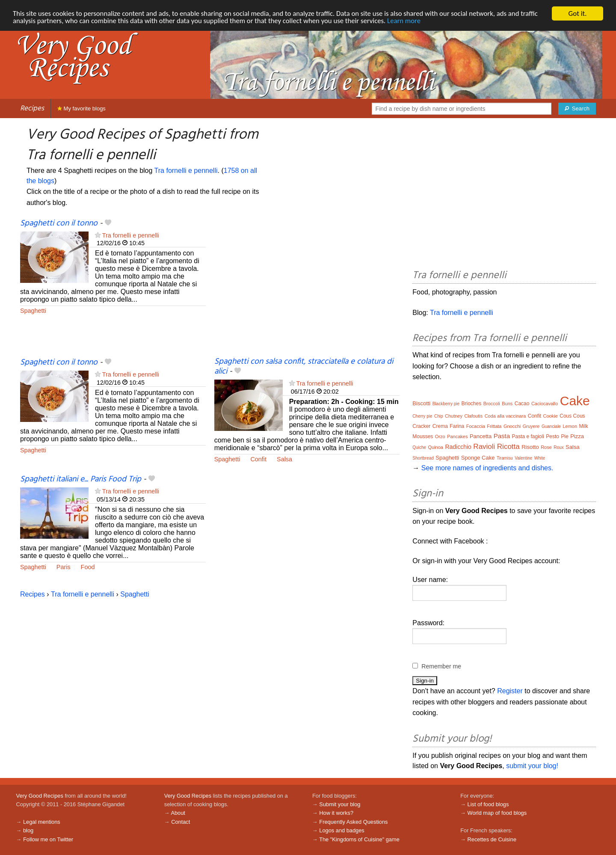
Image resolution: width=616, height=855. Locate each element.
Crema (440, 426)
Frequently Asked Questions (353, 822)
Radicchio (458, 447)
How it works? (336, 813)
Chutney (454, 416)
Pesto (552, 436)
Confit (258, 459)
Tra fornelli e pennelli (186, 171)
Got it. (577, 13)
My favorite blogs (81, 108)
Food (88, 567)
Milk (584, 426)
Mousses (423, 436)
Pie (564, 436)
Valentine (523, 458)
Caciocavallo (545, 404)
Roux (558, 447)
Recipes (32, 108)
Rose (546, 447)
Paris (64, 567)
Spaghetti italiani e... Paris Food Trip (81, 479)
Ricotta (508, 447)
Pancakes (457, 436)
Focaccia (476, 426)
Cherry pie (422, 416)
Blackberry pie (446, 404)
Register (510, 691)
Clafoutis (473, 416)
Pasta (502, 436)
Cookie (551, 416)
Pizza (577, 436)
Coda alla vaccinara (505, 416)
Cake (575, 401)
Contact (181, 822)
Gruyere (531, 426)
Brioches (472, 404)
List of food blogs (488, 804)
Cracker (421, 426)
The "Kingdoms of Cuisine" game (359, 839)
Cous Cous (572, 416)
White (540, 458)
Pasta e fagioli (528, 436)
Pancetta (481, 436)
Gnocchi (512, 426)
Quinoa (435, 447)
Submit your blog (340, 804)
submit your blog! (532, 766)
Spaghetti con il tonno (59, 223)
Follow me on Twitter (48, 839)
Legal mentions (42, 822)
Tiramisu (505, 458)
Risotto (530, 447)
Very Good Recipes (40, 796)
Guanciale (551, 426)
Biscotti (421, 403)
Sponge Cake (478, 458)
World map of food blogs (497, 813)
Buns (507, 404)
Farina (457, 426)
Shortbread (423, 458)
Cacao (522, 404)
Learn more (410, 21)
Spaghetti (33, 311)
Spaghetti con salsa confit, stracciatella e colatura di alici (304, 367)
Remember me (441, 666)
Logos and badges (342, 830)
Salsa (284, 459)
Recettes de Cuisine (492, 839)
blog (28, 830)
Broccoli (492, 404)
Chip (439, 416)
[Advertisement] (307, 288)
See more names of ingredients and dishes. (487, 468)
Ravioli (484, 447)
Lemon (570, 426)
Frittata (494, 426)
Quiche (419, 447)
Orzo (440, 436)
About (178, 813)
